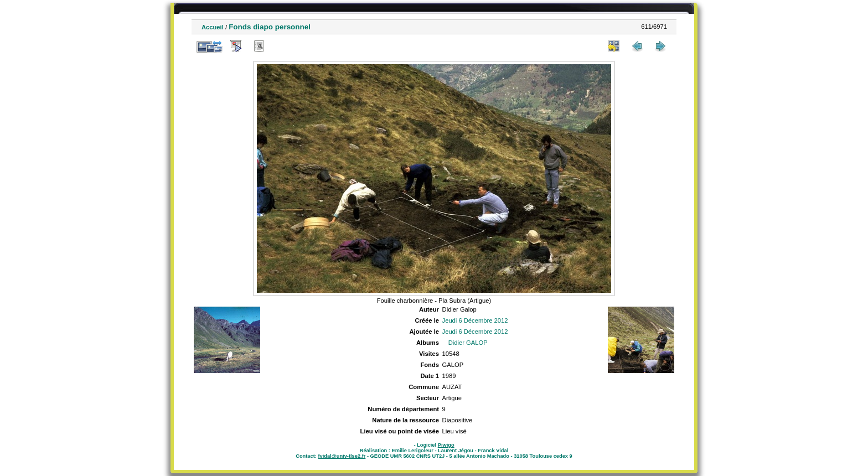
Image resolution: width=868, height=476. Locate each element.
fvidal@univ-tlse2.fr (342, 456)
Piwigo (446, 445)
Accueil (213, 27)
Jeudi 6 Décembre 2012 (475, 320)
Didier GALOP (468, 343)
